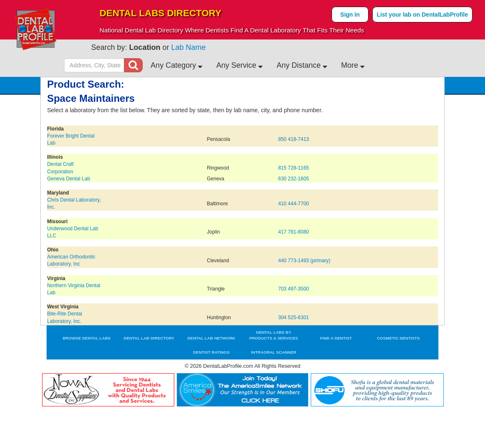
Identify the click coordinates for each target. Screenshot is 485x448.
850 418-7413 (294, 139)
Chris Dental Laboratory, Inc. (74, 203)
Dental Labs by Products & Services (273, 335)
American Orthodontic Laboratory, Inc (71, 260)
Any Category (176, 65)
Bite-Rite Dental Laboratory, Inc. (64, 317)
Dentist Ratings (211, 352)
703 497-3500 (294, 289)
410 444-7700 (294, 204)
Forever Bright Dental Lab (71, 139)
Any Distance (302, 65)
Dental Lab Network (212, 338)
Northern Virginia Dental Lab (74, 289)
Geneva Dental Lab (68, 179)
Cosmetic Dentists (398, 338)
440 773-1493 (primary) (304, 261)
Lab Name (188, 47)
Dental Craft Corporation (60, 168)
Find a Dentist (336, 338)
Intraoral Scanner (274, 352)
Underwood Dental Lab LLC (73, 232)
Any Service (239, 65)
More (353, 65)
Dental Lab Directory (149, 338)
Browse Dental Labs (87, 338)
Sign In (350, 15)
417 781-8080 (294, 232)
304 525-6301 (294, 318)
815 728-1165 (294, 168)
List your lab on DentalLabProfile (422, 15)
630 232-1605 (294, 179)
